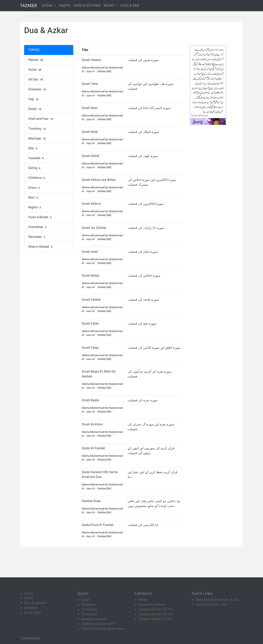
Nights (35, 207)
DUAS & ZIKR (130, 6)
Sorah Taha (90, 84)
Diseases (38, 89)
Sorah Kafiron (91, 204)
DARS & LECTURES (87, 6)
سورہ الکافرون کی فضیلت (146, 204)
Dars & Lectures (35, 603)
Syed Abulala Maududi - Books (217, 600)
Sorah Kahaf (90, 156)
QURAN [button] (47, 6)
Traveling (38, 129)
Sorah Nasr (90, 108)
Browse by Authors (152, 605)
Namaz (36, 60)
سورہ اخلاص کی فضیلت (144, 276)
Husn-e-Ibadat (40, 217)
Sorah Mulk (90, 132)
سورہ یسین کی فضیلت (143, 60)
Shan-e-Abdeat (41, 247)
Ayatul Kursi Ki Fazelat (98, 525)
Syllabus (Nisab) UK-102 (156, 614)
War (33, 148)
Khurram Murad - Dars (211, 605)
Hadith (29, 598)
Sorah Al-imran (92, 424)
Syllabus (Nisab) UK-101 (156, 609)
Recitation (89, 605)
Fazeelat (36, 158)
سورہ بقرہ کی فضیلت (143, 400)
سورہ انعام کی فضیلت (143, 252)
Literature (31, 608)
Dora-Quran (89, 614)
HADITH (65, 6)
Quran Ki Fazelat (93, 448)
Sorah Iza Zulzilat (94, 228)
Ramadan (37, 237)
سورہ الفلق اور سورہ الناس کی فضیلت (154, 348)
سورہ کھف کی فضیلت (143, 156)
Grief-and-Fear (41, 119)
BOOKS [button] (109, 6)
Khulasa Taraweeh (94, 619)
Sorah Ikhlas (90, 276)
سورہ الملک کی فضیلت (143, 132)
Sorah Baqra (90, 400)
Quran (35, 70)
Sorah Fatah (90, 324)
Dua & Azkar (33, 613)
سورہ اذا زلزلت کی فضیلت (146, 228)
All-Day (36, 79)
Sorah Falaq (90, 348)
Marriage (37, 139)
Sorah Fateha (91, 300)
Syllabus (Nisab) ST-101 (155, 619)
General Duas (91, 501)
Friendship (38, 227)
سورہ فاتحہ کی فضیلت (143, 300)
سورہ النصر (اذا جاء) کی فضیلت (149, 108)
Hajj (34, 99)
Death (35, 109)
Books (143, 600)
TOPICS (34, 50)
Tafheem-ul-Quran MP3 (98, 624)
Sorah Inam (90, 252)
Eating (35, 168)
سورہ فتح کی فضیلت (142, 324)
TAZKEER (29, 6)
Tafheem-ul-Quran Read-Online (103, 629)
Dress (34, 188)
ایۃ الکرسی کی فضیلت (143, 525)
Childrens (37, 178)
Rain (34, 198)
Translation (89, 609)
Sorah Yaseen (91, 60)
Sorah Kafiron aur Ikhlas (99, 180)
